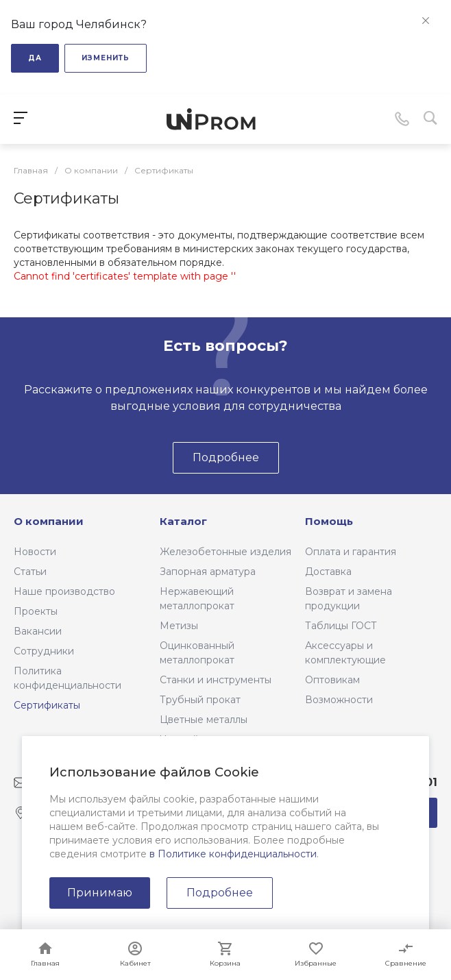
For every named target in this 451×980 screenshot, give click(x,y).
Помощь (329, 521)
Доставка (328, 572)
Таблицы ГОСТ (341, 626)
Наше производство (64, 591)
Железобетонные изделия (225, 552)
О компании (49, 521)
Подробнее (220, 893)
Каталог (183, 521)
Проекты (36, 611)
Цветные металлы (204, 720)
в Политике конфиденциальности (233, 854)
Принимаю (100, 893)
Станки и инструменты (216, 680)
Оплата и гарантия (351, 552)
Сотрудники (44, 651)
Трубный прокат (200, 700)
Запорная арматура (208, 572)
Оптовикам (332, 680)
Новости (35, 552)
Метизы (179, 626)
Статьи (30, 572)
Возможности (339, 700)
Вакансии (38, 631)
